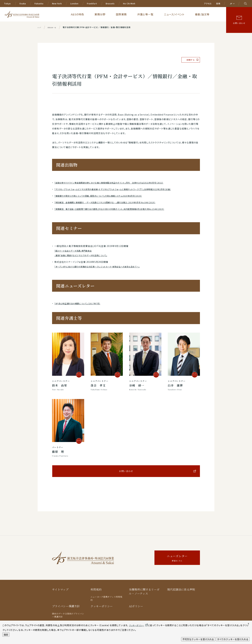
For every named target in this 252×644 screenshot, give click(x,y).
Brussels (110, 3)
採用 (218, 3)
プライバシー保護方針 (66, 606)
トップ (40, 27)
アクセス (208, 3)
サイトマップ (60, 589)
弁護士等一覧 (170, 14)
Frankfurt (92, 3)
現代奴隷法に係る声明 (181, 589)
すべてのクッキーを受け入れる (233, 639)
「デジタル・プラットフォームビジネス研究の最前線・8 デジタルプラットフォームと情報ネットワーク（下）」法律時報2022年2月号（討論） (122, 189)
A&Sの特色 (125, 14)
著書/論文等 (209, 14)
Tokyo (7, 3)
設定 (6, 635)
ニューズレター (177, 558)
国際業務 (154, 14)
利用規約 (96, 589)
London (74, 3)
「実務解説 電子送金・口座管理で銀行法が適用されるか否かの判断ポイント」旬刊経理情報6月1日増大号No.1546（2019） (118, 209)
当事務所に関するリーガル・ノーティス (144, 591)
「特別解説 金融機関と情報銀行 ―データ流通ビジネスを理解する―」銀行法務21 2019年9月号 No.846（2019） (113, 202)
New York (57, 3)
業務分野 (140, 14)
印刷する (191, 60)
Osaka (23, 3)
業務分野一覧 (56, 27)
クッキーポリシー (102, 606)
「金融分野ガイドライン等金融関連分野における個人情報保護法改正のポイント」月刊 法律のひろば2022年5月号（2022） (117, 183)
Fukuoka (39, 3)
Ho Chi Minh (129, 3)
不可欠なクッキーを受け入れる (198, 639)
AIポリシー (136, 606)
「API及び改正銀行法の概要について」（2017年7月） (81, 303)
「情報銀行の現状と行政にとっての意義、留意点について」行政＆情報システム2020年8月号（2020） (105, 196)
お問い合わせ (239, 23)
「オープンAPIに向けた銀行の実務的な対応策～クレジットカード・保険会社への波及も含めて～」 (104, 266)
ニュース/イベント (190, 14)
